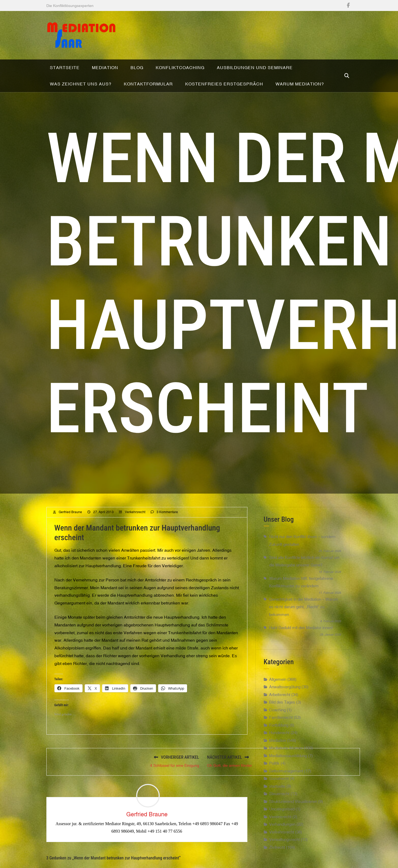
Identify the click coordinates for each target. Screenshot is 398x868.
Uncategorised (282, 825)
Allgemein (278, 695)
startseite (277, 802)
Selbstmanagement (286, 787)
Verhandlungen (282, 840)
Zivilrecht (277, 863)
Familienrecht (281, 733)
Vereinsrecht (280, 833)
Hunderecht (279, 748)
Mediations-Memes (286, 764)
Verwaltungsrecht (284, 855)
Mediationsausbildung (288, 771)
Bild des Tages (282, 718)
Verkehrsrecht (135, 528)
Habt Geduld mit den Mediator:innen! (301, 643)
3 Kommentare (167, 528)
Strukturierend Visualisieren (293, 817)
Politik (274, 779)
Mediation (278, 756)
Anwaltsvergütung (285, 703)
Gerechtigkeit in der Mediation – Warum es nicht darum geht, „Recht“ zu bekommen (304, 623)
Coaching (277, 726)
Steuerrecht (279, 809)
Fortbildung (279, 741)
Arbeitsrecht (280, 710)
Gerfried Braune (70, 528)
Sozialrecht (279, 794)
